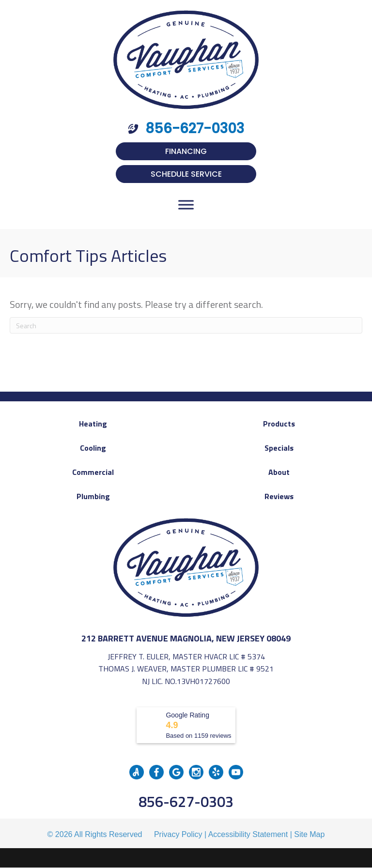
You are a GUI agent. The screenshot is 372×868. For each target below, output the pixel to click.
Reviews (279, 496)
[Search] (186, 325)
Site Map (309, 834)
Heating (93, 424)
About (279, 472)
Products (279, 424)
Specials (279, 448)
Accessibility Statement (248, 834)
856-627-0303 (186, 801)
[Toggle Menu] (186, 205)
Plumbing (93, 496)
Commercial (93, 472)
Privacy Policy (178, 834)
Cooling (93, 448)
